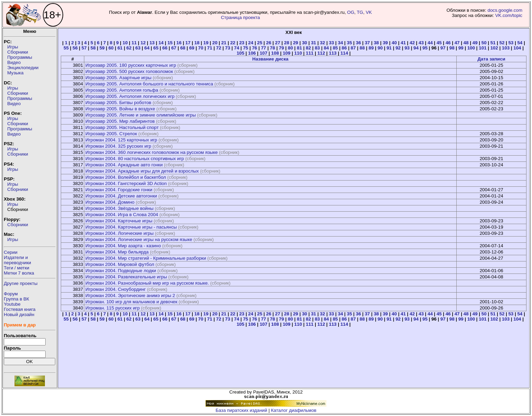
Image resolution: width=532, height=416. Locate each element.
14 (161, 43)
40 (394, 43)
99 (461, 48)
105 (240, 53)
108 (275, 53)
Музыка (15, 73)
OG (351, 12)
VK (369, 12)
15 (170, 43)
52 (502, 43)
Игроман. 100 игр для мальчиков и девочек (131, 302)
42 (412, 43)
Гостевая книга (20, 309)
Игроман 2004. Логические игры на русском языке (139, 239)
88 (362, 48)
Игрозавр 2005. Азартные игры (118, 78)
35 (349, 43)
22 (233, 43)
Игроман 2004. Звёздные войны (119, 208)
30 (305, 43)
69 (192, 48)
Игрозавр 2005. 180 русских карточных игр (131, 65)
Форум (11, 294)
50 (484, 43)
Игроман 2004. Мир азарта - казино (123, 246)
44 (430, 43)
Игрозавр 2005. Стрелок (111, 134)
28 (287, 43)
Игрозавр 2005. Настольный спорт (122, 127)
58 (93, 48)
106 (252, 53)
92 (398, 48)
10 (125, 43)
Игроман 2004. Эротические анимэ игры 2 (130, 295)
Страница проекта (240, 17)
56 (75, 48)
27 (278, 43)
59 (102, 48)
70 (201, 48)
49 (475, 43)
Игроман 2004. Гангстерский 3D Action (126, 183)
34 (340, 43)
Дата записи (491, 59)
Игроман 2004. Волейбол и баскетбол (126, 177)
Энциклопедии (23, 68)
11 (134, 43)
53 (511, 43)
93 (407, 48)
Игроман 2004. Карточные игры (119, 221)
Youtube (12, 304)
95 (425, 48)
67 (174, 48)
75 (245, 48)
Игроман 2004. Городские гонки (119, 190)
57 (84, 48)
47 (457, 43)
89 (371, 48)
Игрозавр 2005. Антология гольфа (122, 90)
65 (156, 48)
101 (483, 48)
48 (466, 43)
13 (152, 43)
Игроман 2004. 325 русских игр (118, 146)
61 (120, 48)
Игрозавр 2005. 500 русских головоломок (129, 71)
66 (165, 48)
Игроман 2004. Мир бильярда (117, 252)
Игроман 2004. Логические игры (119, 233)
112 (321, 53)
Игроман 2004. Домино (110, 202)
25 (260, 43)
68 (183, 48)
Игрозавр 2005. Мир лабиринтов (120, 121)
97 (443, 48)
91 (389, 48)
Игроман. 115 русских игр (112, 308)
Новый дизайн (19, 315)
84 (326, 48)
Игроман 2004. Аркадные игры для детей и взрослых (142, 171)
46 (448, 43)
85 (335, 48)
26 (269, 43)
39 (385, 43)
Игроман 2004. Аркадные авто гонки (124, 165)
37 (367, 43)
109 (286, 53)
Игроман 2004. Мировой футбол (120, 264)
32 (322, 43)
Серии (11, 252)
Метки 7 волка (19, 273)
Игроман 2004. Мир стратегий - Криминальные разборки (146, 258)
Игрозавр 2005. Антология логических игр (130, 96)
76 (254, 48)
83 (317, 48)
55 (66, 48)
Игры (13, 47)
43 (421, 43)
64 (147, 48)
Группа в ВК (16, 299)
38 (376, 43)
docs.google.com (505, 10)
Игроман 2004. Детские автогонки (121, 196)
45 (439, 43)
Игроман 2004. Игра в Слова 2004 (122, 215)
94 (416, 48)
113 (333, 53)
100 (471, 48)
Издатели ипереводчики (17, 260)
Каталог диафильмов (294, 410)
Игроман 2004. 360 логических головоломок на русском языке (151, 152)
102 (494, 48)
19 (206, 43)
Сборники (18, 52)
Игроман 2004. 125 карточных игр (121, 140)
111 (310, 53)
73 (228, 48)
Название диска (270, 59)
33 (331, 43)
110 (298, 53)
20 (215, 43)
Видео (14, 62)
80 (290, 48)
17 (188, 43)
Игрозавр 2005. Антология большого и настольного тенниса (149, 84)
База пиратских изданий (241, 410)
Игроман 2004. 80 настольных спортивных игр (135, 159)
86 (344, 48)
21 (224, 43)
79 (281, 48)
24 (251, 43)
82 (308, 48)
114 (344, 53)
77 (263, 48)
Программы (20, 57)
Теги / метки (17, 268)
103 (506, 48)
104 (517, 48)
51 (493, 43)
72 (219, 48)
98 (452, 48)
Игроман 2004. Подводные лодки (121, 271)
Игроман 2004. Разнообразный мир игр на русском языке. (147, 283)
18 (197, 43)
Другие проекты (21, 283)
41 (403, 43)
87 (353, 48)
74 (236, 48)
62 (129, 48)
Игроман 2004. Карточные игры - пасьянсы (131, 227)
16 (179, 43)
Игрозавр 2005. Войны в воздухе (120, 109)
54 (520, 43)
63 (138, 48)
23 (242, 43)
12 (143, 43)
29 (296, 43)
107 (264, 53)
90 (380, 48)
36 (358, 43)
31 (313, 43)
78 (272, 48)
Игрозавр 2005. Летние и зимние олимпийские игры (140, 115)
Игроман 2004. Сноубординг (116, 289)
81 (299, 48)
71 (210, 48)
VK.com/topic (509, 15)
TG (360, 12)
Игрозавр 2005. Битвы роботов (118, 103)
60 (111, 48)
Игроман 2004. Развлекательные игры (126, 277)
